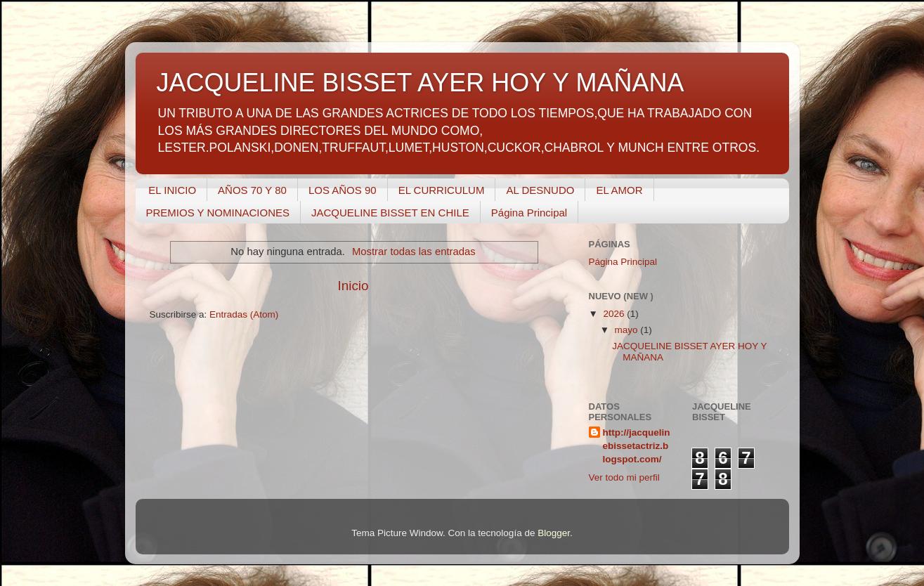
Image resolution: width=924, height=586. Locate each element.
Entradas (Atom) (244, 314)
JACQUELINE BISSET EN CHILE (390, 213)
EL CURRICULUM (442, 190)
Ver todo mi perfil (624, 477)
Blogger (554, 533)
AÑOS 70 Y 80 (252, 190)
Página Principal (529, 213)
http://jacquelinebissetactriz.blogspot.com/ (637, 446)
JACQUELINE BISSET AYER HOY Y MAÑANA (421, 83)
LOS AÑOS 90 (343, 190)
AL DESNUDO (540, 190)
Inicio (353, 286)
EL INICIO (172, 190)
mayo (628, 330)
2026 (615, 314)
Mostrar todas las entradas (414, 252)
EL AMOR (619, 190)
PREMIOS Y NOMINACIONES (218, 213)
